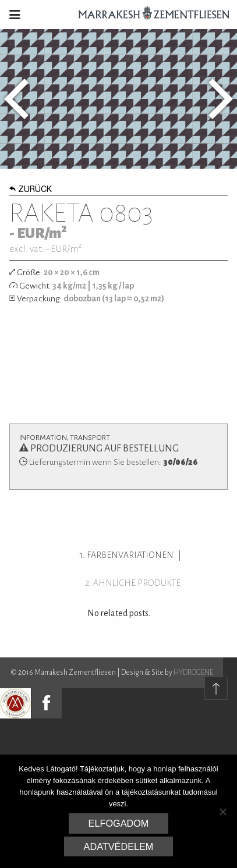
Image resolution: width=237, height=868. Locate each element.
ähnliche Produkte (137, 583)
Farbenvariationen (130, 555)
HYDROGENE (193, 673)
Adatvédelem (119, 846)
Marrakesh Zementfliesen (148, 15)
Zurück (31, 190)
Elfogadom (119, 823)
